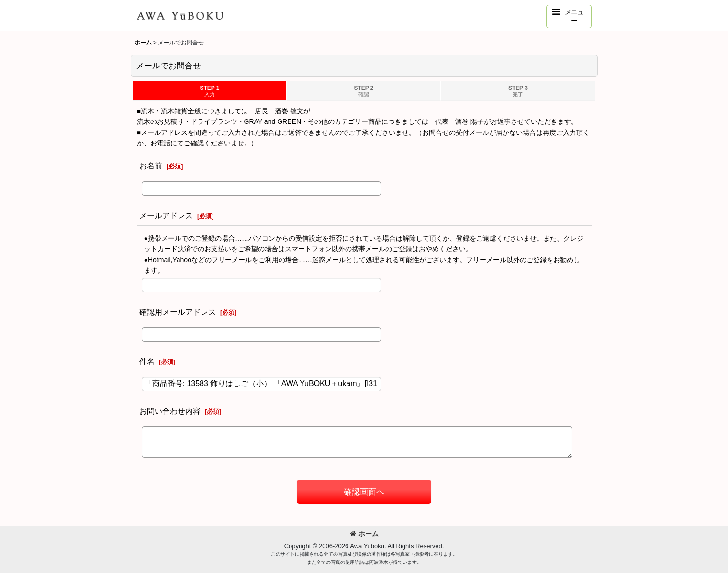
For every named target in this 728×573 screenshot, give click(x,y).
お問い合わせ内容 (170, 411)
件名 (147, 361)
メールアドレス (166, 215)
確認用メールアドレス (178, 312)
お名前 (151, 165)
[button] (569, 17)
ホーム (364, 534)
